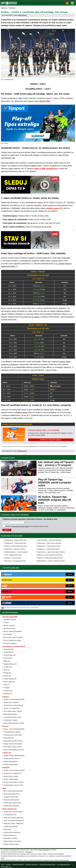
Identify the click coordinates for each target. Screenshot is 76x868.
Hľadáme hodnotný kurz (10, 835)
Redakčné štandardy (18, 864)
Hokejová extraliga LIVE (10, 679)
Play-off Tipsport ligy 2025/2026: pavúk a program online (55, 482)
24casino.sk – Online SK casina (13, 558)
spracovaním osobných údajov (20, 526)
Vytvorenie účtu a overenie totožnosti (13, 705)
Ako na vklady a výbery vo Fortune (13, 747)
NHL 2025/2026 (8, 634)
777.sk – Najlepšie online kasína (13, 555)
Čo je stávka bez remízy (10, 815)
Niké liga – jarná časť (9, 625)
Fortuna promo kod (9, 738)
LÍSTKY (48, 89)
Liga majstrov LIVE (9, 649)
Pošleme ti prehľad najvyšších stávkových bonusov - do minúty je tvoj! (30, 519)
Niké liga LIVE (7, 673)
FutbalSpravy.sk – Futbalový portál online (15, 543)
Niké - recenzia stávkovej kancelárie (13, 791)
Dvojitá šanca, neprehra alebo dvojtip (13, 818)
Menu (72, 3)
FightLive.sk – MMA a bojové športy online (16, 546)
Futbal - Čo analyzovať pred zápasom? (14, 821)
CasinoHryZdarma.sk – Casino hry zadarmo (16, 552)
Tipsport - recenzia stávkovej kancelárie (14, 699)
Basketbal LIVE (8, 694)
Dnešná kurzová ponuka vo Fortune (13, 741)
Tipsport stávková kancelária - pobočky (14, 723)
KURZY (43, 84)
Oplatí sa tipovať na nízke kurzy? (12, 841)
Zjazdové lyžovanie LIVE (10, 664)
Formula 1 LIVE (8, 667)
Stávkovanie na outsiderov (11, 838)
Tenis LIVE (6, 670)
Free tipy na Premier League (11, 844)
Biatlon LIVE (7, 661)
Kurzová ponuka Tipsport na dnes (13, 717)
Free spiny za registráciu (10, 643)
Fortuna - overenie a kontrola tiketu (13, 744)
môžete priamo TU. (54, 208)
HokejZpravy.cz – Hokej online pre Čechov (48, 549)
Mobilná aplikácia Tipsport (10, 714)
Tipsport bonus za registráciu (11, 702)
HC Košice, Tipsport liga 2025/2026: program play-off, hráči (55, 500)
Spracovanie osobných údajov (47, 864)
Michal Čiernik (22, 15)
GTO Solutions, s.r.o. (6, 867)
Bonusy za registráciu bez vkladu (12, 640)
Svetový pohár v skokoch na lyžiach (13, 637)
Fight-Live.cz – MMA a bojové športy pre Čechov (50, 558)
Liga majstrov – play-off (10, 620)
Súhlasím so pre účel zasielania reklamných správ (27, 526)
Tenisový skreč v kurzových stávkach (13, 812)
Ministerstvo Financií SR (17, 860)
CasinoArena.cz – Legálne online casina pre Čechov (51, 552)
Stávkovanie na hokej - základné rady (14, 824)
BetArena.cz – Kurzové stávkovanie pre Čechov (50, 555)
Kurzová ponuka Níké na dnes (12, 794)
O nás (3, 864)
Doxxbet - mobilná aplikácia (11, 779)
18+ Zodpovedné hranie (64, 864)
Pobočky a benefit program (11, 764)
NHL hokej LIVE (8, 658)
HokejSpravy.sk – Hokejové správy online (15, 540)
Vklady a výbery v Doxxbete (11, 776)
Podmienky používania (32, 864)
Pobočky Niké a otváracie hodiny (12, 803)
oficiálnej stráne (21, 412)
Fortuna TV (7, 685)
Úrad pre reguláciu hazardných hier (33, 860)
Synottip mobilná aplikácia (11, 761)
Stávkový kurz (7, 829)
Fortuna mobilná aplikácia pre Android (14, 750)
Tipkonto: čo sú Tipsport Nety (11, 708)
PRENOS (34, 84)
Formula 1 (6, 623)
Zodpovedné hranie (48, 860)
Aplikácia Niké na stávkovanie (12, 806)
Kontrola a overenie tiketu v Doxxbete (14, 782)
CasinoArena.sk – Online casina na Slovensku (49, 543)
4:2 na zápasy (34, 317)
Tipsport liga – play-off (9, 628)
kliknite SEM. (45, 101)
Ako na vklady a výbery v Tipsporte (13, 711)
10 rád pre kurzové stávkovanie (12, 832)
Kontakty (8, 864)
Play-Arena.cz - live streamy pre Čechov (15, 561)
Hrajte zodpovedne (33, 446)
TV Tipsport (7, 688)
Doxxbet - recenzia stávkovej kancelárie (14, 770)
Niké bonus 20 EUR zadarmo (11, 800)
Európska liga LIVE (9, 652)
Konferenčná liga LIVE (10, 655)
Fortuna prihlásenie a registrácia (12, 732)
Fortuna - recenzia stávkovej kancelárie (14, 729)
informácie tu (64, 446)
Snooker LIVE (7, 676)
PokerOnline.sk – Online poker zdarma (15, 549)
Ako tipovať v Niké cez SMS (11, 797)
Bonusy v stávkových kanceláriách (13, 631)
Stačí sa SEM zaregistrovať (46, 169)
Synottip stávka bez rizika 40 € (12, 758)
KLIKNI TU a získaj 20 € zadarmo (51, 440)
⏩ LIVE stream (55, 386)
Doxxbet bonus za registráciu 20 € (13, 773)
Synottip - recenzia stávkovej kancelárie (14, 756)
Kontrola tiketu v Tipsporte (11, 720)
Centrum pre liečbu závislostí (61, 860)
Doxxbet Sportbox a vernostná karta (13, 785)
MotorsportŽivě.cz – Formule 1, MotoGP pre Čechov (51, 561)
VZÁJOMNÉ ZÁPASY (34, 89)
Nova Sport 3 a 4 (8, 691)
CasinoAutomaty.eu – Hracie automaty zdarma (49, 540)
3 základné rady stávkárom (11, 826)
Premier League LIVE (9, 682)
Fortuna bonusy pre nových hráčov (13, 735)
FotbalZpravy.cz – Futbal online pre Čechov (49, 546)
